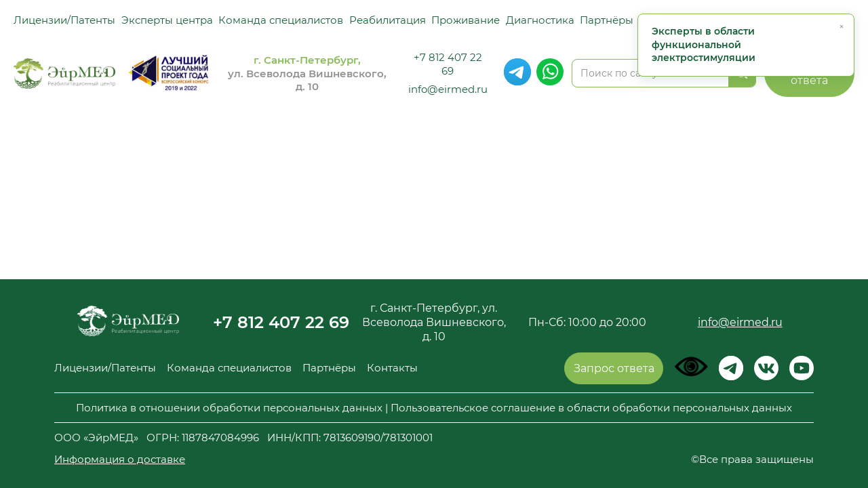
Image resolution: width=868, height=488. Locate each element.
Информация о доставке (120, 459)
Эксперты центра (167, 20)
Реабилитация (388, 20)
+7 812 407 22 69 (448, 64)
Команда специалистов (281, 20)
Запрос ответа (614, 368)
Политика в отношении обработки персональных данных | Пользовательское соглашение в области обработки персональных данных (434, 408)
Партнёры (607, 20)
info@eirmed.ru (448, 89)
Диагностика (540, 20)
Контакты (392, 368)
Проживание (466, 20)
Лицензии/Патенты (64, 20)
